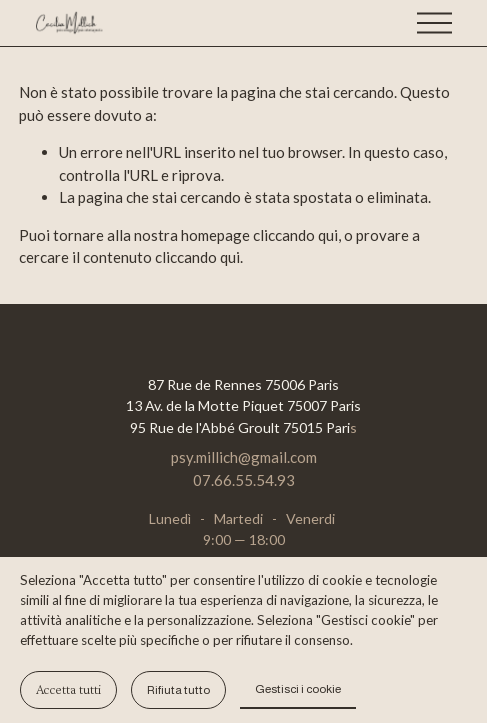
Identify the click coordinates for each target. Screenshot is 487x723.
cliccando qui (295, 235)
